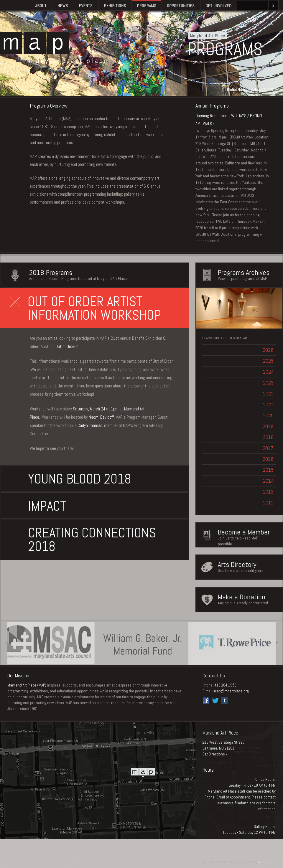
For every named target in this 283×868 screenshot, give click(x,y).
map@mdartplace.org (231, 691)
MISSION (264, 862)
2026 (268, 350)
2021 (268, 404)
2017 (268, 448)
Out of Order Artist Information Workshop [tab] (85, 308)
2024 (268, 372)
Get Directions (214, 754)
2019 (268, 426)
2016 (268, 459)
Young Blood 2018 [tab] (71, 479)
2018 (268, 437)
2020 (268, 415)
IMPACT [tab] (38, 506)
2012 (268, 503)
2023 (268, 383)
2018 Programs (51, 272)
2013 (268, 492)
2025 (268, 361)
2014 (268, 481)
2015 (268, 470)
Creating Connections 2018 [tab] (83, 540)
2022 (268, 393)
